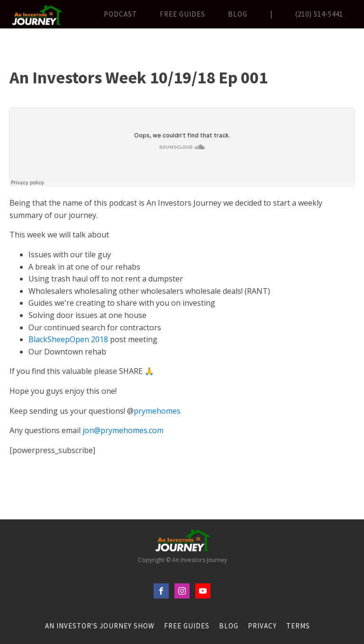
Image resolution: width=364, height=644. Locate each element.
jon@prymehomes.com (123, 430)
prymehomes (157, 411)
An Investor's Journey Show (100, 626)
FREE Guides (182, 14)
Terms (298, 626)
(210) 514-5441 (319, 14)
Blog (238, 14)
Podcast (120, 14)
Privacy (262, 626)
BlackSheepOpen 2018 (68, 339)
